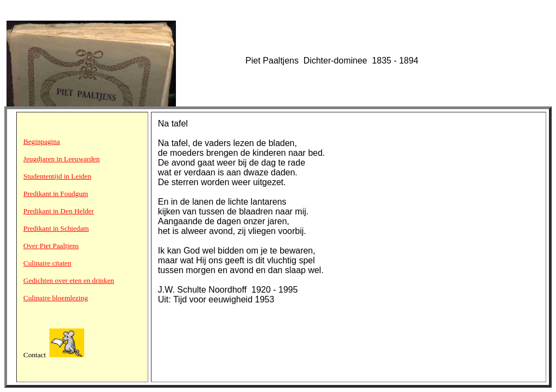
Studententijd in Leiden (57, 176)
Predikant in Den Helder (59, 211)
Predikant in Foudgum (56, 194)
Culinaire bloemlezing (56, 298)
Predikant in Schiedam (56, 228)
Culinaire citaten (47, 263)
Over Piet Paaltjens (51, 246)
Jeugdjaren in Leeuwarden (62, 159)
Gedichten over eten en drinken (69, 280)
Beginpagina (42, 141)
